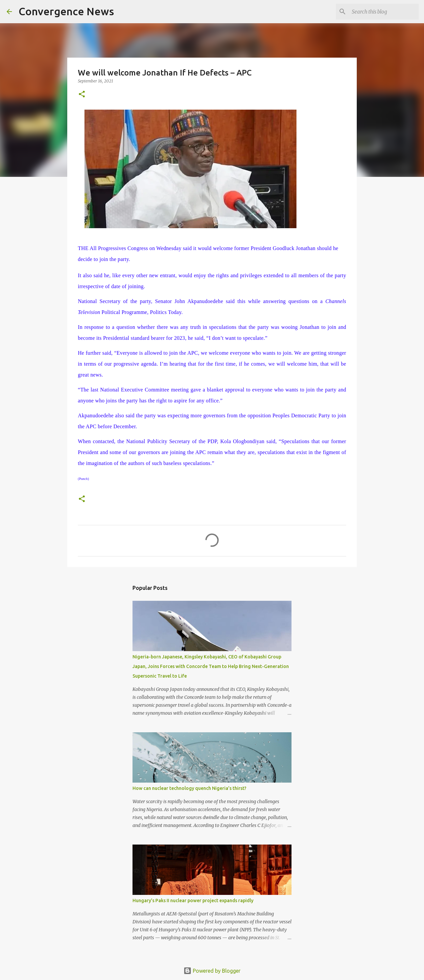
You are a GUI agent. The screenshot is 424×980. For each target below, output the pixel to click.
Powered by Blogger (212, 971)
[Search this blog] (384, 12)
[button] (82, 95)
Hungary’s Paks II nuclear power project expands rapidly (193, 901)
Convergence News (66, 11)
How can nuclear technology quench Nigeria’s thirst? (189, 788)
